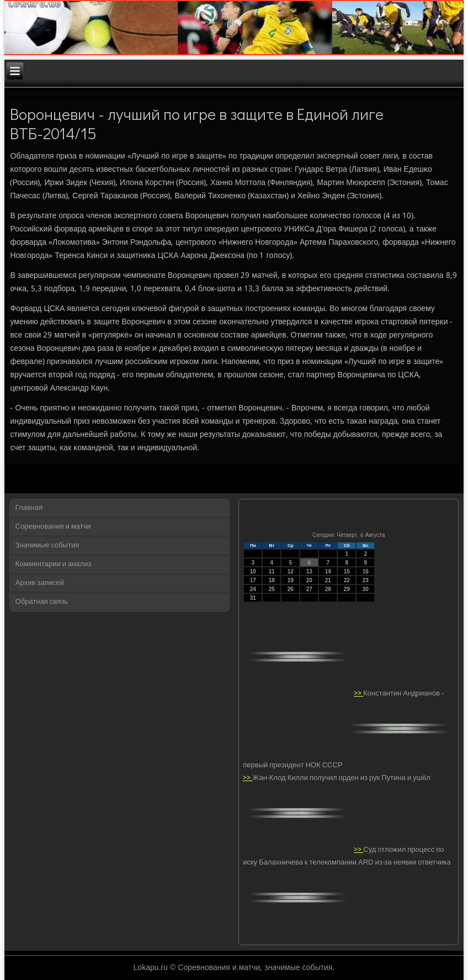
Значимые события (47, 546)
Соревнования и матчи (53, 527)
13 (309, 571)
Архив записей (40, 583)
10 (253, 571)
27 (309, 589)
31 (253, 598)
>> (358, 694)
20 (309, 580)
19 (291, 580)
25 (272, 589)
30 (366, 589)
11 (272, 571)
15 (347, 571)
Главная (29, 508)
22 (347, 580)
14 (328, 571)
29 (347, 589)
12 (291, 571)
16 (366, 571)
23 (366, 580)
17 (253, 580)
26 (291, 589)
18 (272, 580)
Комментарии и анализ (54, 564)
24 (253, 589)
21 (328, 580)
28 (328, 589)
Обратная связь (42, 602)
